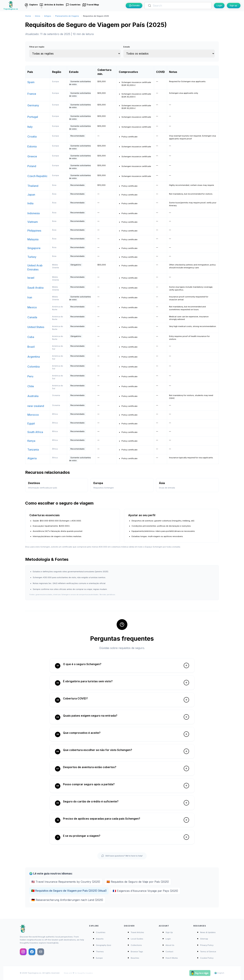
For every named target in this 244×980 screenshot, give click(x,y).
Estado (127, 47)
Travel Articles (137, 932)
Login (219, 5)
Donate (134, 5)
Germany (33, 105)
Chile (31, 386)
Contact (169, 952)
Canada (32, 317)
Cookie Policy (207, 958)
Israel (31, 278)
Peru (30, 376)
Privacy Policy (207, 945)
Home (28, 16)
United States (36, 327)
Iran (30, 297)
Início (38, 16)
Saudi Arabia (35, 288)
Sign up (233, 5)
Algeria (32, 458)
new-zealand (36, 406)
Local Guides (137, 939)
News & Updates (208, 932)
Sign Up (169, 932)
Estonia (32, 146)
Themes (100, 952)
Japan (31, 195)
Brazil (31, 347)
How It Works (172, 958)
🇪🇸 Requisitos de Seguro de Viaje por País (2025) (138, 882)
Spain (31, 82)
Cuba (31, 337)
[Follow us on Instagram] (23, 952)
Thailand (33, 186)
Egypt (31, 423)
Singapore (34, 248)
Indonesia (34, 213)
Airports (100, 939)
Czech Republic (37, 176)
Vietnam (33, 222)
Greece (32, 156)
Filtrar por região (37, 47)
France (32, 94)
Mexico (32, 307)
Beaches (135, 958)
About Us (170, 945)
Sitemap (204, 939)
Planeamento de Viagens (67, 16)
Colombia (34, 367)
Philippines (34, 231)
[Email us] (41, 952)
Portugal (33, 117)
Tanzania (33, 450)
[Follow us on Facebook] (32, 952)
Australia (33, 396)
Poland (32, 166)
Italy (30, 127)
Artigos (48, 16)
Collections (136, 945)
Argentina (34, 357)
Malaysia (33, 239)
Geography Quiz (104, 945)
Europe (99, 958)
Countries (101, 932)
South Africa (35, 432)
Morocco (33, 415)
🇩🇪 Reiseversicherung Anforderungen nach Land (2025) (67, 900)
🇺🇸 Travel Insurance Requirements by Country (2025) (66, 882)
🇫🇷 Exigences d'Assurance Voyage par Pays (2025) (145, 891)
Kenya (31, 441)
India (30, 203)
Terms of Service (208, 952)
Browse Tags (137, 952)
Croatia (32, 136)
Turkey (32, 257)
